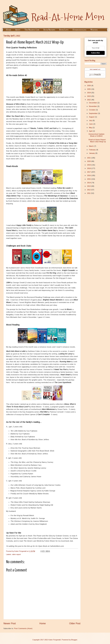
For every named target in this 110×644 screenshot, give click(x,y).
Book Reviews (49, 30)
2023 (89, 96)
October (92, 110)
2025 (89, 89)
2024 (89, 93)
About (18, 30)
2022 (89, 100)
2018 (89, 168)
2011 (89, 193)
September (93, 113)
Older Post (75, 623)
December (93, 103)
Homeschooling (79, 30)
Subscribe (95, 53)
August (92, 117)
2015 (89, 179)
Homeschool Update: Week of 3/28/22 (97, 135)
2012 (89, 190)
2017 (89, 172)
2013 (89, 186)
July (91, 121)
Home (8, 30)
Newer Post (10, 623)
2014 (89, 183)
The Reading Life (32, 30)
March (91, 146)
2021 (89, 158)
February (92, 150)
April (91, 131)
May (91, 128)
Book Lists (64, 30)
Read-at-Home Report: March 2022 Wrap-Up (97, 141)
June (91, 124)
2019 (89, 165)
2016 (89, 175)
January (92, 153)
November (93, 106)
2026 (89, 86)
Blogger (74, 640)
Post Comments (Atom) (23, 628)
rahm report (16, 554)
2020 (89, 161)
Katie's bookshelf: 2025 (95, 70)
